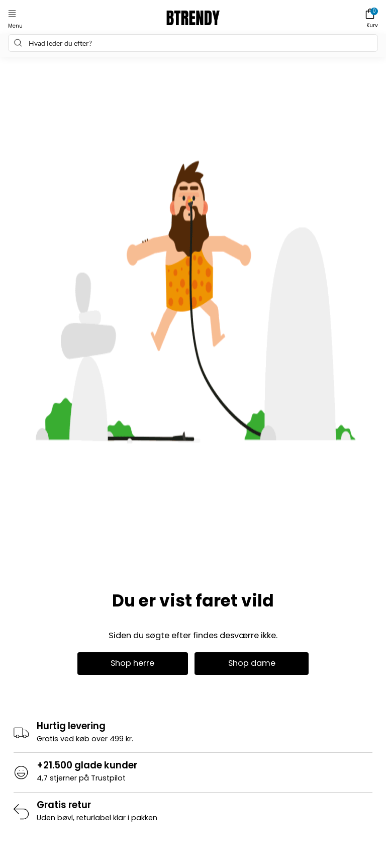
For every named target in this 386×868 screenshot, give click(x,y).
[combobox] (193, 43)
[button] (12, 14)
